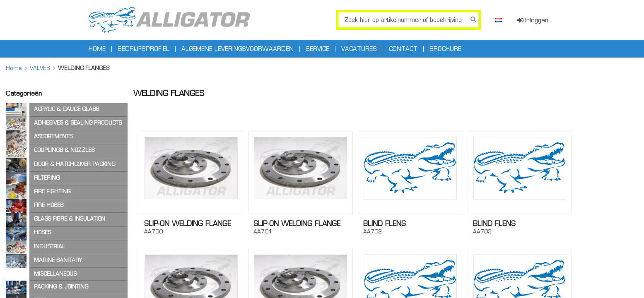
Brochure (445, 49)
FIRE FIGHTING (52, 191)
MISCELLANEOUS (55, 274)
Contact (403, 49)
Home (97, 49)
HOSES (42, 232)
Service (317, 49)
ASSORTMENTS (53, 136)
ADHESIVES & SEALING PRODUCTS (78, 123)
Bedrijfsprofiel (144, 49)
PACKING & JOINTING (61, 287)
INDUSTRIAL (49, 246)
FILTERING (47, 178)
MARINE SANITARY (58, 260)
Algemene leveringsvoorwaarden (238, 49)
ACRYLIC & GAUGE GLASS (66, 109)
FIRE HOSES (49, 205)
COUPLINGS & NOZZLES (64, 150)
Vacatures (359, 49)
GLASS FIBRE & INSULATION (70, 219)
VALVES (40, 68)
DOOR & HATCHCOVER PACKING (75, 164)
